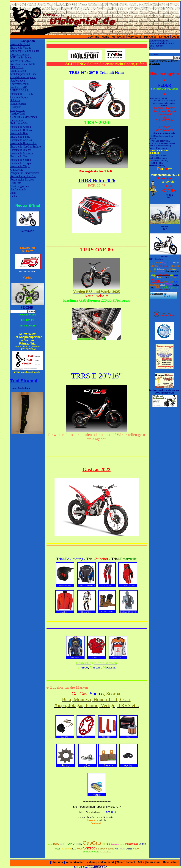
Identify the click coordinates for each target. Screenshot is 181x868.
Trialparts (16, 107)
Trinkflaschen (18, 71)
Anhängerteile (18, 189)
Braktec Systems (20, 54)
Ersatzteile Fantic (20, 137)
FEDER (165, 85)
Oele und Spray (19, 97)
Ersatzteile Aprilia (21, 127)
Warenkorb (134, 37)
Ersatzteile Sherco (21, 160)
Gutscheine (17, 170)
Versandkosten (75, 862)
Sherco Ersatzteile (165, 290)
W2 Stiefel (167, 269)
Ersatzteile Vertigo (21, 48)
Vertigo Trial (18, 114)
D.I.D (153, 272)
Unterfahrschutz (19, 84)
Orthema (160, 269)
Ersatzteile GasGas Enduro (26, 147)
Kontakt (164, 37)
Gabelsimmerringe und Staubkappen (23, 79)
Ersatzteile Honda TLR (23, 143)
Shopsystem (88, 867)
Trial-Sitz (16, 183)
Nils (108, 844)
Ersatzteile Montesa (22, 153)
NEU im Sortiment (21, 58)
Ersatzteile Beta (19, 133)
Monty (154, 266)
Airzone (174, 269)
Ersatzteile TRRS (20, 44)
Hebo (159, 263)
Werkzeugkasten (20, 186)
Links (14, 196)
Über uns (93, 37)
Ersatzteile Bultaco (21, 130)
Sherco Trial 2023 (21, 61)
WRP (176, 263)
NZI (164, 263)
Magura (163, 266)
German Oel (172, 272)
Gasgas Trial (18, 110)
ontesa (109, 667)
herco (83, 667)
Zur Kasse (150, 37)
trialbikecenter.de (105, 849)
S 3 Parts (15, 100)
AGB (141, 862)
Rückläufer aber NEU (23, 64)
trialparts (169, 281)
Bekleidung (17, 120)
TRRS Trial (17, 67)
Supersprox (161, 272)
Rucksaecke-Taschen (22, 180)
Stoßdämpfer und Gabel (24, 74)
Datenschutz (171, 862)
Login (175, 37)
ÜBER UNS (110, 812)
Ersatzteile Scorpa (21, 163)
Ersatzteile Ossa (19, 156)
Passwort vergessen (159, 61)
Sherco (153, 263)
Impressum (153, 862)
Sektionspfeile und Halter (25, 51)
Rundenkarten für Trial (23, 176)
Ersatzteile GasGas (21, 140)
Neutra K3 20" (19, 87)
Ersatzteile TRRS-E (22, 94)
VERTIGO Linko (20, 90)
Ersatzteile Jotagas (21, 150)
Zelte (13, 193)
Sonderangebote (170, 287)
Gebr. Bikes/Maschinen (24, 117)
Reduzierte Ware (20, 123)
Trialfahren (159, 277)
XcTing (170, 263)
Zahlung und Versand (100, 862)
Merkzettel (118, 37)
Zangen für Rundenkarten (25, 173)
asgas (95, 667)
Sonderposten (18, 104)
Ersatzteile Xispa (20, 166)
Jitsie (163, 284)
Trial (155, 269)
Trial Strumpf (24, 381)
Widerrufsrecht (126, 862)
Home (106, 37)
